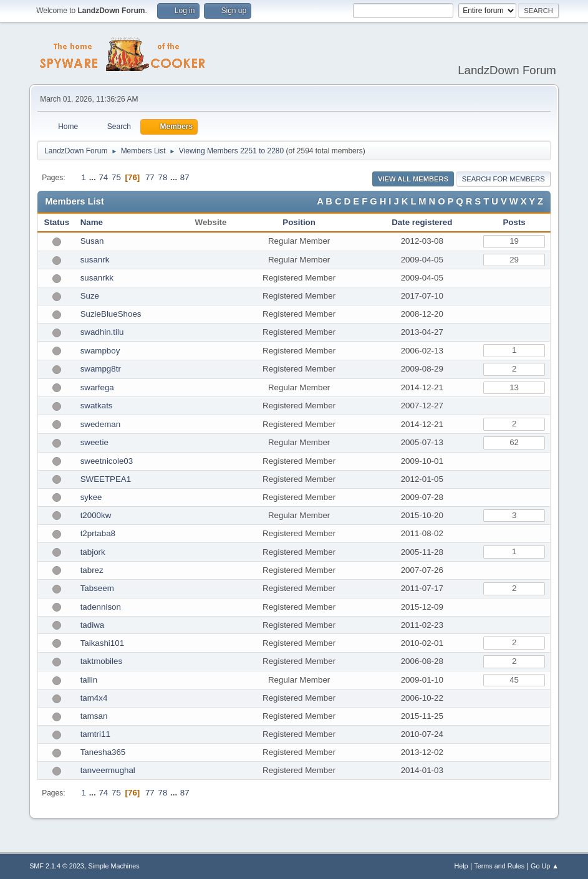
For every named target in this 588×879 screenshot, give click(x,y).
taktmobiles (101, 661)
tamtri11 (95, 734)
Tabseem (97, 588)
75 (116, 177)
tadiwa (93, 625)
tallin (89, 680)
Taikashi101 (102, 643)
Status (57, 222)
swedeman (100, 424)
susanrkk (97, 278)
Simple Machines (113, 866)
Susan (92, 241)
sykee (91, 497)
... (94, 177)
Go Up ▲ (545, 866)
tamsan (94, 716)
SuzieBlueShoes (111, 314)
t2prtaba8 (98, 533)
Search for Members (504, 179)
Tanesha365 (103, 752)
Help (461, 866)
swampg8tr (101, 369)
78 (162, 177)
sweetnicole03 (107, 461)
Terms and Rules (499, 866)
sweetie (94, 442)
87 (185, 177)
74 (103, 177)
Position (299, 222)
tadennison (101, 607)
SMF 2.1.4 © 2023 (57, 866)
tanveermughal (108, 770)
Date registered (422, 222)
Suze (90, 296)
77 (150, 177)
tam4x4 (94, 698)
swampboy (100, 351)
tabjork (93, 552)
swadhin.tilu (102, 332)
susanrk (95, 260)
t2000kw (96, 515)
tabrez (92, 570)
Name (92, 222)
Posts (514, 222)
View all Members (413, 179)
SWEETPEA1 (106, 479)
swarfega (97, 387)
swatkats (97, 406)
